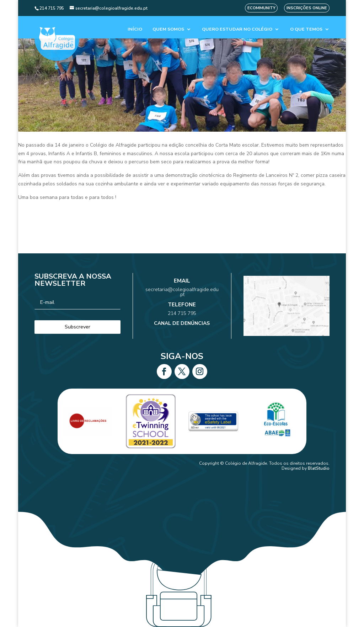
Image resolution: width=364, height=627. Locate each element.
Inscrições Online (307, 8)
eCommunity (261, 8)
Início (135, 29)
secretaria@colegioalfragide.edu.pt (182, 299)
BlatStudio (319, 468)
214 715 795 (182, 310)
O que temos (306, 29)
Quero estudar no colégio (237, 29)
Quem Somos (168, 29)
